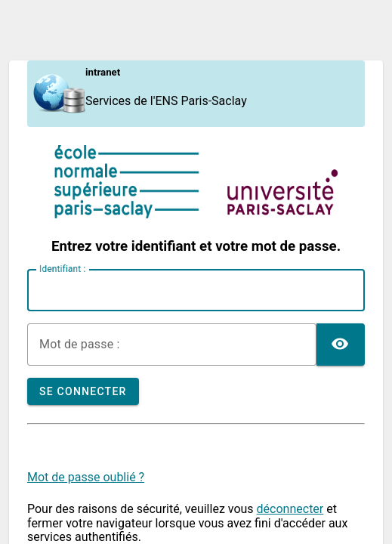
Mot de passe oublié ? (86, 477)
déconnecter (290, 509)
